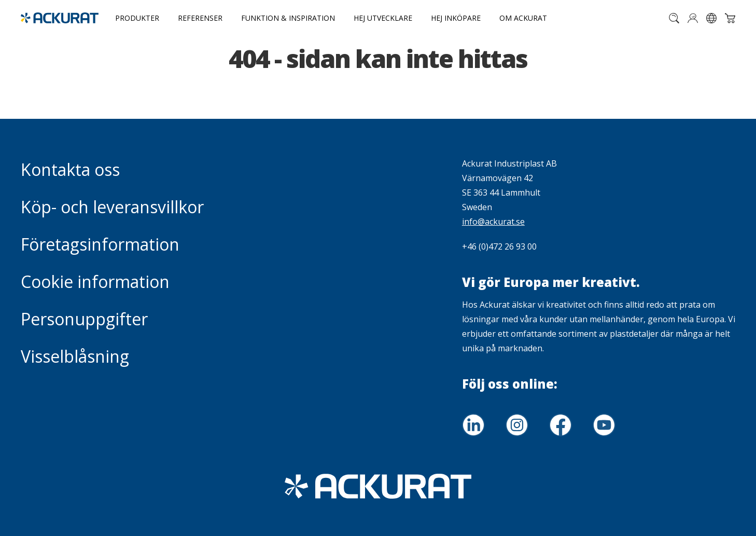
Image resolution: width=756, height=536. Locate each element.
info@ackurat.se (493, 222)
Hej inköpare (456, 18)
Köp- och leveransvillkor (112, 207)
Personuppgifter (84, 319)
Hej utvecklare (383, 18)
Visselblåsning (75, 356)
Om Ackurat (523, 18)
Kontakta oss (70, 169)
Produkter (137, 18)
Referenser (200, 18)
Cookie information (95, 281)
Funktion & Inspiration (288, 18)
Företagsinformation (100, 244)
